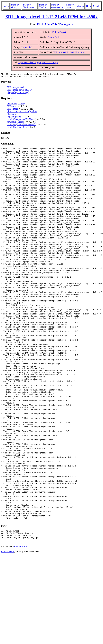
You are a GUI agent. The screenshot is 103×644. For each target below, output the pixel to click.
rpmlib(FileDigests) (16, 123)
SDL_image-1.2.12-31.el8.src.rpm (69, 52)
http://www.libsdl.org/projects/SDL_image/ (38, 62)
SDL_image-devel (15, 88)
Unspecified (26, 47)
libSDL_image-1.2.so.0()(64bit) (22, 112)
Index (6, 6)
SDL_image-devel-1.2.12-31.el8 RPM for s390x (51, 17)
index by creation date (57, 6)
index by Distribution (28, 6)
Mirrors (80, 6)
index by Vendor (43, 6)
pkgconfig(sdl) (14, 117)
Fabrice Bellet (8, 630)
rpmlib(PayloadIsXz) (17, 128)
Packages (65, 24)
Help (88, 6)
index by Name (70, 6)
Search (96, 6)
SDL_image (13, 110)
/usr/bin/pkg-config (16, 104)
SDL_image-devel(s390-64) (20, 91)
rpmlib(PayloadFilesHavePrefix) (22, 125)
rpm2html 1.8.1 (21, 625)
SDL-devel (12, 107)
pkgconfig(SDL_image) (18, 93)
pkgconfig (12, 115)
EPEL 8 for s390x (47, 24)
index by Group (15, 6)
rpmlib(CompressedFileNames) (22, 120)
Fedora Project (59, 32)
